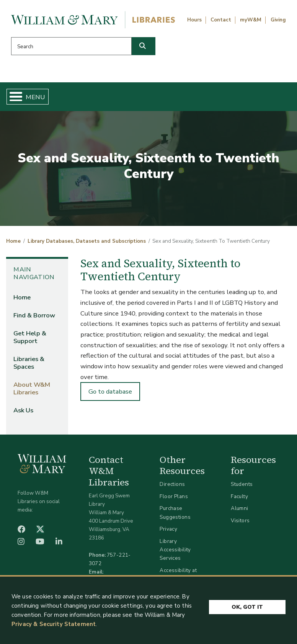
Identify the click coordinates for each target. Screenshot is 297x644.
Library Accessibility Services (175, 550)
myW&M (251, 20)
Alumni (240, 508)
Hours (194, 20)
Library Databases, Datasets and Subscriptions (87, 241)
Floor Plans (174, 496)
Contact (221, 20)
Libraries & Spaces (29, 363)
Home (13, 241)
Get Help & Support (30, 337)
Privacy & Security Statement (54, 624)
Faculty (239, 496)
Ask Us (23, 410)
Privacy (168, 529)
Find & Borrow (34, 315)
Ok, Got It (247, 607)
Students (242, 484)
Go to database (110, 391)
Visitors (240, 521)
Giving (278, 20)
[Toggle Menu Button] (13, 97)
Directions (172, 484)
